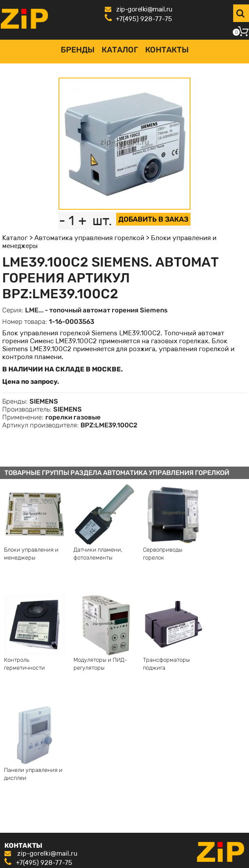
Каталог (120, 50)
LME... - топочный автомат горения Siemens (96, 310)
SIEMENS (44, 401)
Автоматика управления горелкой (89, 238)
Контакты (167, 50)
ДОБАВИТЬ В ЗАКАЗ (153, 219)
